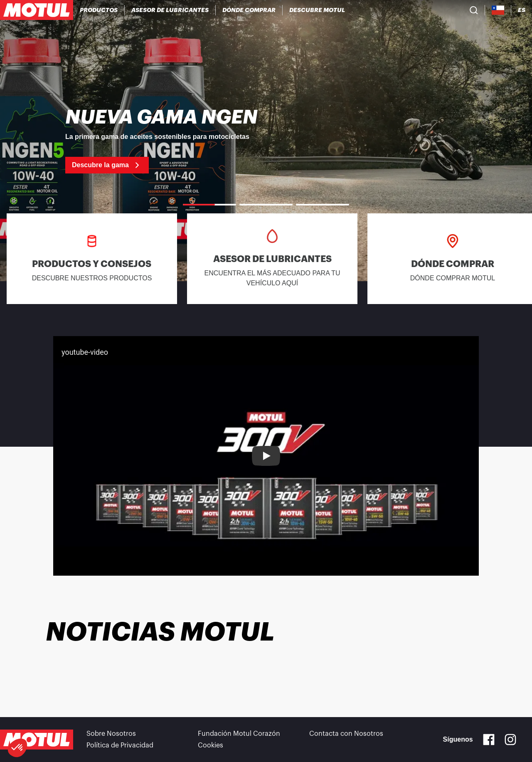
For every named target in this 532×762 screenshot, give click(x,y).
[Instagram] (510, 740)
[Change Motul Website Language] (522, 10)
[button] (17, 748)
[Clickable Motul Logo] (37, 10)
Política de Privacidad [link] (120, 745)
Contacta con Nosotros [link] (346, 734)
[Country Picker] (498, 10)
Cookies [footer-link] (211, 745)
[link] (266, 141)
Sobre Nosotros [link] (111, 734)
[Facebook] (489, 740)
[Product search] (474, 10)
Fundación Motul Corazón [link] (239, 734)
